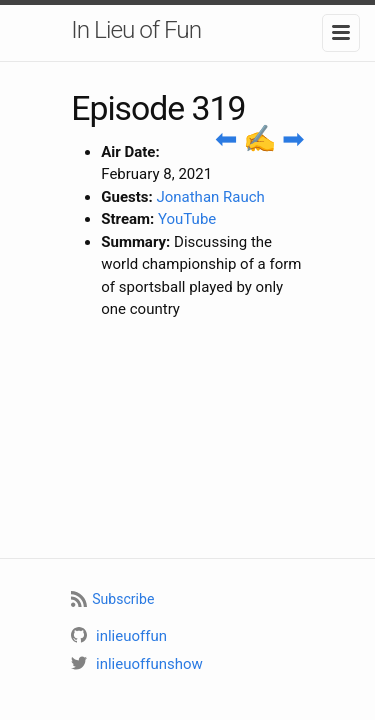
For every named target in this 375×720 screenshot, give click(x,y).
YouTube (187, 219)
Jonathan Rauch (210, 197)
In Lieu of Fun (136, 29)
